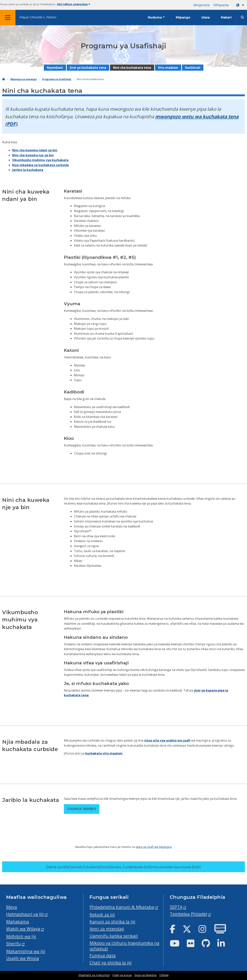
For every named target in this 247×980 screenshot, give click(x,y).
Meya (12, 907)
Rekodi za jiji (102, 915)
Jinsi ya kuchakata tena (88, 68)
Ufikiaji (164, 975)
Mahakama (18, 922)
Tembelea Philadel (188, 914)
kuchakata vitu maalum (104, 753)
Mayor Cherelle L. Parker (38, 17)
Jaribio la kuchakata (28, 170)
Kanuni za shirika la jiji (112, 922)
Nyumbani (55, 68)
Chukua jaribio (82, 809)
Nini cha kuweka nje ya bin (33, 155)
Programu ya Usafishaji (57, 79)
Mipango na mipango (24, 79)
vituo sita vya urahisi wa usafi (167, 740)
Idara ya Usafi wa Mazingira (154, 847)
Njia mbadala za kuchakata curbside (41, 165)
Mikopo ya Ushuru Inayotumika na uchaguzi (124, 946)
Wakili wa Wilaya (23, 929)
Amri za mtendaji (107, 929)
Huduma (155, 17)
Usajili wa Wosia (23, 958)
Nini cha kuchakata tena (132, 68)
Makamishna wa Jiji (26, 951)
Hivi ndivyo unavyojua (74, 4)
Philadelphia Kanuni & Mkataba (122, 907)
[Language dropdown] (241, 5)
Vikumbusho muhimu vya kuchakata (40, 160)
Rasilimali (193, 68)
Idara (206, 17)
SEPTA (176, 907)
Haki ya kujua (122, 975)
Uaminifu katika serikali (114, 936)
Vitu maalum (168, 68)
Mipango (183, 17)
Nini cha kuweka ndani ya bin (35, 150)
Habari (226, 17)
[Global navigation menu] (8, 18)
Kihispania (221, 5)
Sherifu (14, 944)
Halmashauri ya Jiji (25, 914)
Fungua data (103, 955)
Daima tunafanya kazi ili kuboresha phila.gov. (123, 867)
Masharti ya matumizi (94, 975)
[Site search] (242, 17)
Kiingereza (201, 5)
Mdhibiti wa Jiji (21, 936)
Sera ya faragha (145, 975)
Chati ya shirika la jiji (111, 963)
